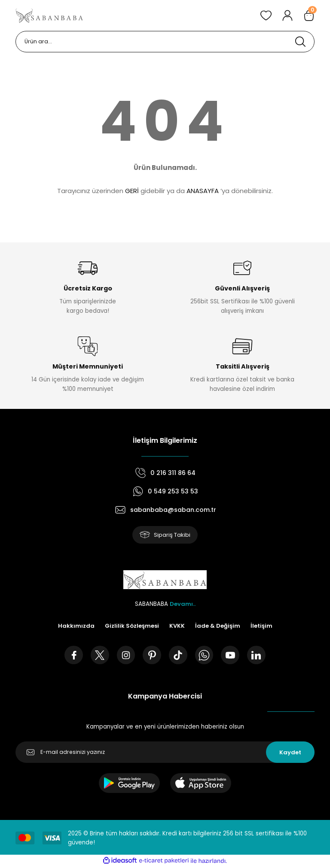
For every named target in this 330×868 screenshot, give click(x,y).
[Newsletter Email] (165, 753)
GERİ (132, 191)
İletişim (261, 626)
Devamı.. (183, 604)
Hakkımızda (76, 626)
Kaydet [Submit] (290, 753)
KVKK (177, 626)
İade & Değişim (218, 626)
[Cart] (309, 15)
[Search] (165, 42)
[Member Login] (287, 15)
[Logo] (49, 15)
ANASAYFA (203, 191)
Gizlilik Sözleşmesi (132, 626)
